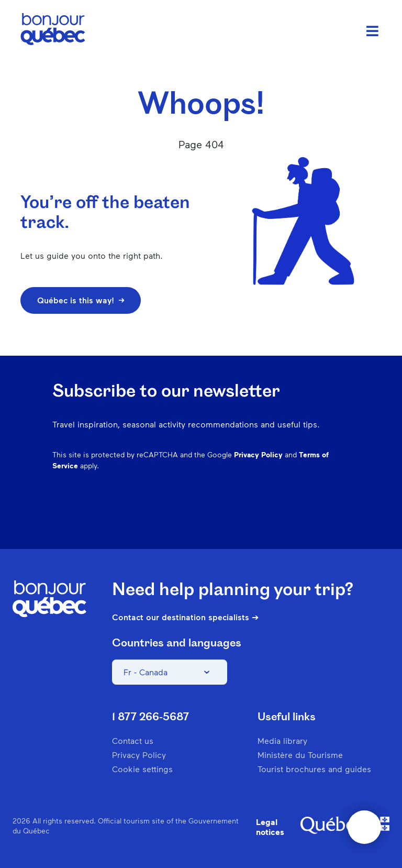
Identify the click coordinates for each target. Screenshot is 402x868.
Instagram (233, 517)
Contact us (133, 740)
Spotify (288, 517)
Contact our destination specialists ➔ (185, 617)
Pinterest (261, 517)
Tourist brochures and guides (314, 769)
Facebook (206, 517)
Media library (282, 740)
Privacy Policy (258, 454)
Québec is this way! (81, 300)
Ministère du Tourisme (300, 755)
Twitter (315, 517)
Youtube (342, 517)
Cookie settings (142, 769)
